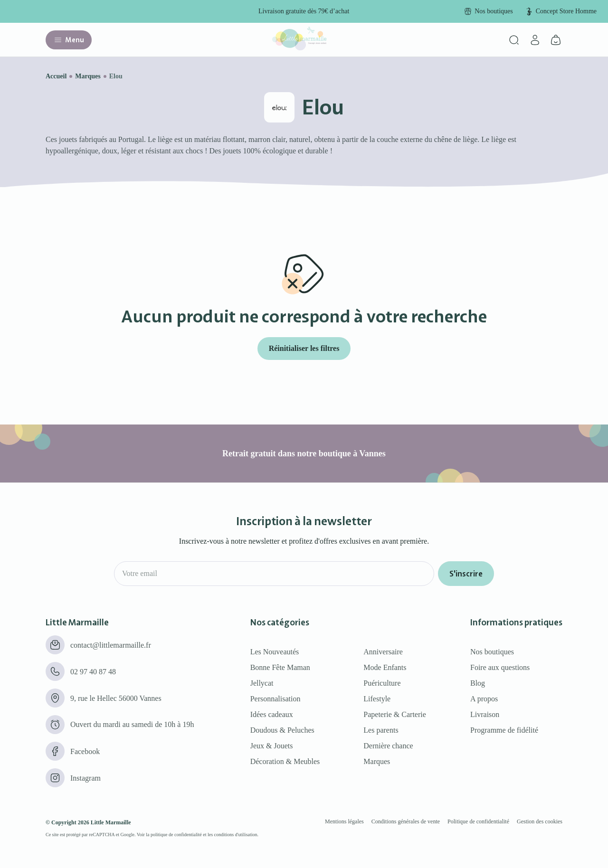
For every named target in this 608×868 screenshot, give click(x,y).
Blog (478, 683)
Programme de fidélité (504, 730)
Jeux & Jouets (272, 746)
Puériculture (382, 683)
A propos (484, 699)
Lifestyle (377, 699)
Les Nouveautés (275, 652)
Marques (88, 76)
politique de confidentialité (176, 835)
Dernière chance (388, 746)
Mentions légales (344, 821)
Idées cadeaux (272, 714)
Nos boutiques (492, 652)
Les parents (381, 730)
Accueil (56, 76)
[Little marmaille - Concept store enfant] (299, 48)
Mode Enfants (385, 667)
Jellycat (262, 683)
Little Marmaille (111, 822)
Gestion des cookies (540, 821)
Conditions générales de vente (406, 821)
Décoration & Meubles (285, 761)
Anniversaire (383, 652)
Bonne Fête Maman (280, 667)
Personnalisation (275, 699)
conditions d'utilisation (236, 835)
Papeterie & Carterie (395, 714)
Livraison (485, 714)
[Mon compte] (535, 40)
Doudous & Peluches (282, 730)
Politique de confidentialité (478, 821)
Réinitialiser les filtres (304, 348)
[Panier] (556, 40)
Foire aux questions (500, 667)
